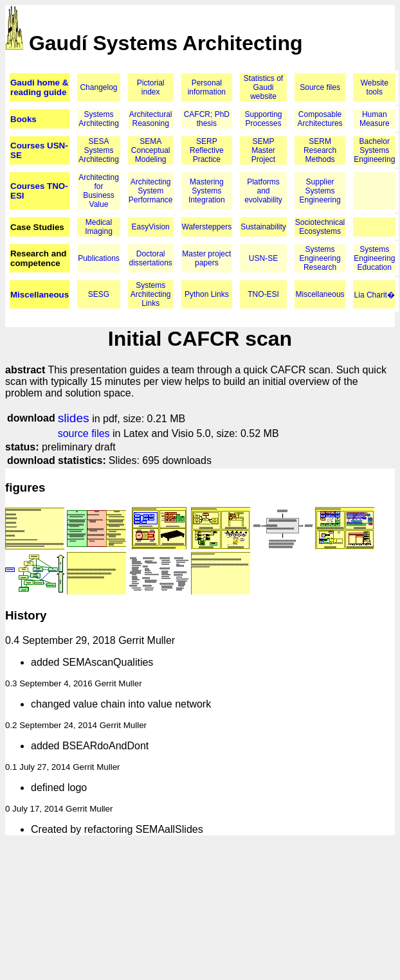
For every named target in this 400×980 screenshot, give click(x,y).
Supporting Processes (263, 119)
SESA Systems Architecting (99, 150)
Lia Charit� (375, 295)
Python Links (207, 294)
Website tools (375, 87)
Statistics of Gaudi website (263, 87)
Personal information (207, 87)
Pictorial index (151, 87)
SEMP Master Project (263, 150)
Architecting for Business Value (99, 191)
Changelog (98, 87)
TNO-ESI (263, 294)
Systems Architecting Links (151, 294)
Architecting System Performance (151, 191)
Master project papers (206, 258)
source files (84, 433)
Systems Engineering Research (320, 258)
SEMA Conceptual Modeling (151, 150)
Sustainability (263, 227)
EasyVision (151, 227)
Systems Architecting (99, 119)
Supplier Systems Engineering (320, 191)
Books (23, 119)
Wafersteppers (207, 227)
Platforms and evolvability (263, 191)
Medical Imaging (99, 227)
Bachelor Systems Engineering (374, 150)
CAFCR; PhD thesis (207, 119)
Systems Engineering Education (374, 258)
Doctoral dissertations (151, 258)
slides (74, 418)
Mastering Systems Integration (207, 191)
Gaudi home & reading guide (39, 87)
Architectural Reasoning (151, 119)
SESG (99, 294)
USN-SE (263, 258)
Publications (99, 258)
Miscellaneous (40, 295)
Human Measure (375, 119)
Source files (320, 87)
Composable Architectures (320, 119)
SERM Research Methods (320, 150)
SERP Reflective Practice (207, 150)
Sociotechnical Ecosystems (320, 227)
